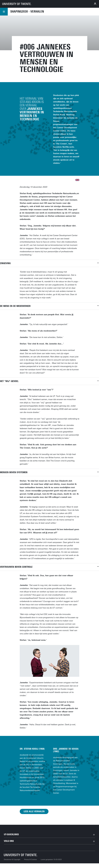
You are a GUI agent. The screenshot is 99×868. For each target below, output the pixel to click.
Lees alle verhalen (34, 811)
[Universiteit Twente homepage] (21, 855)
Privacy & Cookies (30, 859)
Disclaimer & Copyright (12, 859)
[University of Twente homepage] (17, 4)
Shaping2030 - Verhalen (27, 11)
